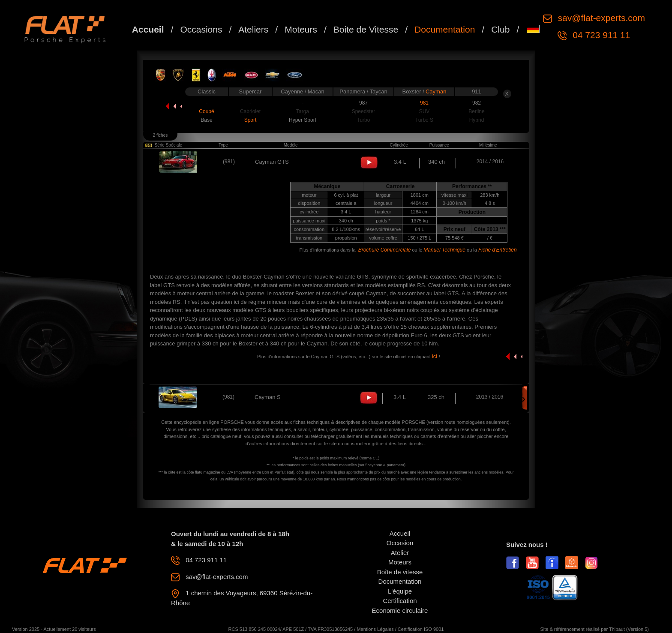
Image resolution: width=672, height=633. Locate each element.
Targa (303, 111)
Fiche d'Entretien (498, 250)
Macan (316, 91)
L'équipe (400, 591)
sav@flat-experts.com (600, 18)
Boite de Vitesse (366, 29)
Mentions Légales (375, 629)
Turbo (364, 120)
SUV (424, 111)
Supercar (250, 91)
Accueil (148, 29)
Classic (207, 91)
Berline (476, 111)
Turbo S (424, 120)
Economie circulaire (400, 610)
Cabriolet (250, 111)
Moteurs (301, 29)
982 (477, 103)
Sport (250, 120)
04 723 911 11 (600, 35)
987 (363, 103)
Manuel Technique (444, 250)
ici (435, 356)
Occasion (400, 543)
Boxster (413, 91)
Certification (400, 601)
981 (424, 103)
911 (477, 91)
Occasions (201, 29)
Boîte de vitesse (400, 572)
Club (500, 29)
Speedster (364, 111)
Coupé (206, 111)
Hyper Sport (303, 120)
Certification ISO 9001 (421, 629)
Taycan (379, 91)
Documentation (445, 29)
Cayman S (268, 397)
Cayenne (293, 91)
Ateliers (253, 29)
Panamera (353, 91)
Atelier (400, 553)
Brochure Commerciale (385, 250)
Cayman (436, 91)
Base (206, 120)
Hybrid (477, 120)
